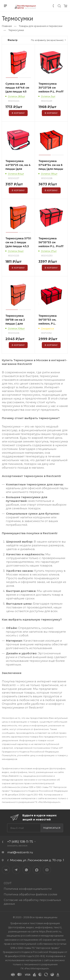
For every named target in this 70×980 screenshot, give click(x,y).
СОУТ (8, 883)
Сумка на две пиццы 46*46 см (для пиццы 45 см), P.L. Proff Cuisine (17, 92)
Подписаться (52, 828)
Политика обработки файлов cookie (31, 894)
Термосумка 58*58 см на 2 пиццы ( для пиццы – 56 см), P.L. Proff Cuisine (18, 324)
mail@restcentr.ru (20, 852)
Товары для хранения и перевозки (41, 26)
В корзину (18, 113)
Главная (7, 26)
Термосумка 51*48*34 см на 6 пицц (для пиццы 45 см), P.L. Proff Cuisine (51, 169)
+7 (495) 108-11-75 (20, 842)
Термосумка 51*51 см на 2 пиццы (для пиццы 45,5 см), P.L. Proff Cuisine (18, 246)
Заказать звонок (17, 846)
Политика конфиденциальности (28, 889)
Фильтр (13, 40)
